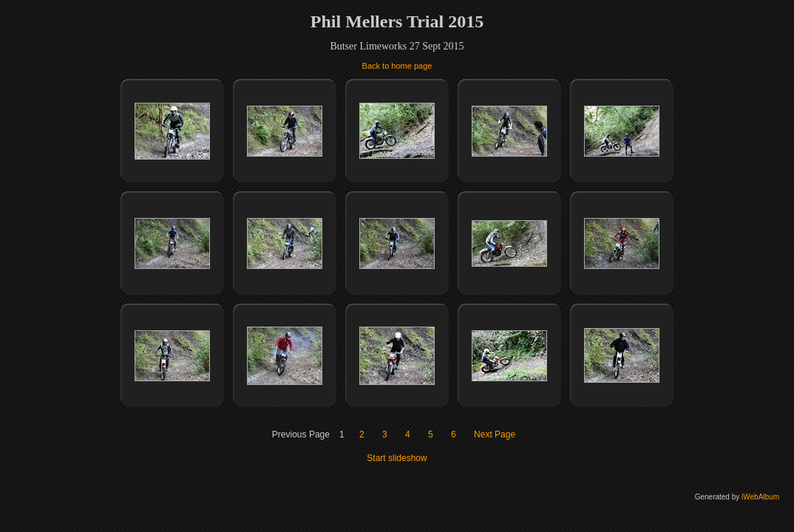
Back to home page (397, 66)
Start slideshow (397, 458)
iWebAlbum (760, 497)
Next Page (495, 434)
